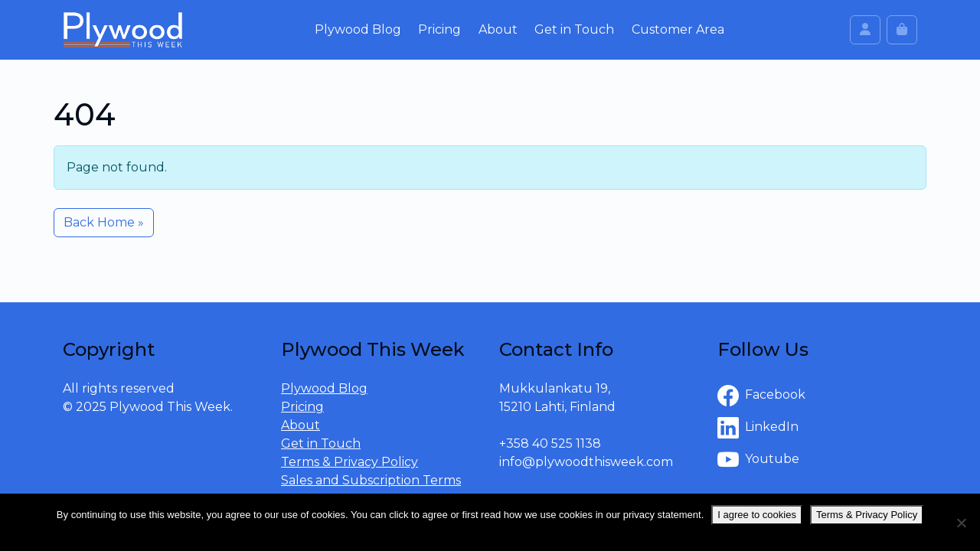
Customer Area (678, 29)
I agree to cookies (757, 515)
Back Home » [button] (104, 222)
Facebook (761, 396)
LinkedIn (758, 428)
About (498, 29)
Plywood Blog (358, 29)
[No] (961, 523)
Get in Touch (574, 29)
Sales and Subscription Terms (371, 480)
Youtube (758, 460)
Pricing (439, 29)
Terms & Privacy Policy (350, 462)
